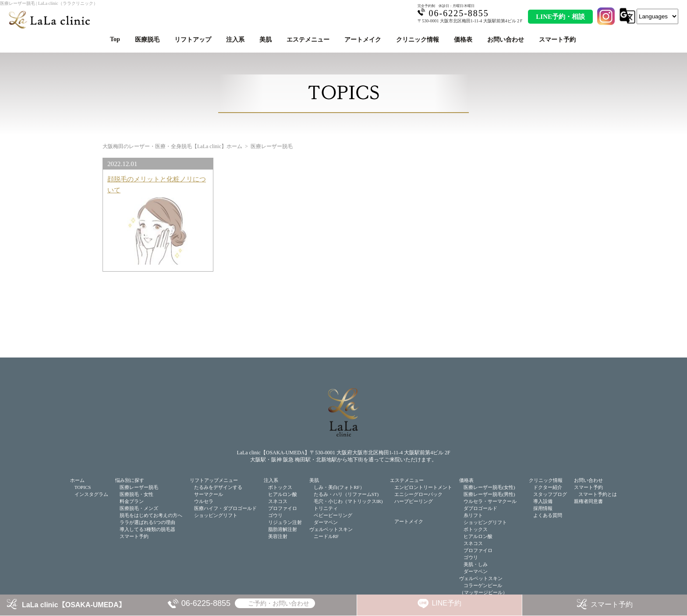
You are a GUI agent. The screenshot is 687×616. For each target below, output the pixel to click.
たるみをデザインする (218, 487)
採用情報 (543, 508)
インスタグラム (91, 494)
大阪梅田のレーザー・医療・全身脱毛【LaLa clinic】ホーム (172, 146)
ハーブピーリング (414, 501)
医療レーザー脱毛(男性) (489, 494)
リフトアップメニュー (214, 480)
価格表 (463, 40)
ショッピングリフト (216, 515)
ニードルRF (326, 536)
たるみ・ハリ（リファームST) (346, 494)
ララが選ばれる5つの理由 (147, 522)
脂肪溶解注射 (283, 529)
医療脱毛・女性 (136, 494)
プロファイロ (283, 508)
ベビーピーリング (333, 515)
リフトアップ (193, 40)
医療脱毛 (147, 40)
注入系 (235, 40)
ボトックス (280, 487)
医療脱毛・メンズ (139, 508)
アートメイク (363, 40)
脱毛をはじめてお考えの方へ (151, 515)
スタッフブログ (550, 494)
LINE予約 (446, 603)
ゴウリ (275, 515)
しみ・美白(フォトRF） (339, 487)
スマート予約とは (598, 494)
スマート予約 (557, 40)
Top (115, 39)
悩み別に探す (130, 480)
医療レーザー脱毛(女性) (489, 487)
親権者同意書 (588, 501)
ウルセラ (204, 501)
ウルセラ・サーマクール (490, 501)
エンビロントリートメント (423, 487)
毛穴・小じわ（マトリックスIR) (348, 501)
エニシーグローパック (418, 494)
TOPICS (83, 487)
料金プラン (132, 501)
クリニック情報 (418, 40)
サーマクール (209, 494)
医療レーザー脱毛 (139, 487)
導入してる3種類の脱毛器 (147, 529)
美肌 (266, 40)
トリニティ (326, 508)
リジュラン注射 (285, 522)
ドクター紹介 (548, 487)
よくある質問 (548, 515)
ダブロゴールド (480, 508)
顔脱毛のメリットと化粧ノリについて (157, 184)
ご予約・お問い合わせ (279, 603)
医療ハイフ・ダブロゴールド (225, 508)
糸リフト (473, 515)
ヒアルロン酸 (283, 494)
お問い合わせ (506, 40)
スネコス (278, 501)
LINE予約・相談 (560, 17)
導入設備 (543, 501)
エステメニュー (308, 40)
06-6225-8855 (206, 603)
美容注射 (278, 536)
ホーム (77, 480)
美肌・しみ (476, 564)
